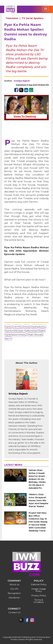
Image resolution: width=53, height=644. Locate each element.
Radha (42, 331)
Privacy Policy (39, 595)
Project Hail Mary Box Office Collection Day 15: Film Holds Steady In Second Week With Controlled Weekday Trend (38, 522)
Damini (8, 327)
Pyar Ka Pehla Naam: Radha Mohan (21, 331)
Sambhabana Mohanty (16, 335)
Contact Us (14, 612)
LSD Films (18, 327)
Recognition (14, 593)
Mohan (27, 327)
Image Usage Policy (39, 590)
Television (12, 18)
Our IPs (14, 589)
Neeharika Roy (39, 327)
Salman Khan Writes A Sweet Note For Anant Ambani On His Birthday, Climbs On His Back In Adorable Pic (37, 479)
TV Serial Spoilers (33, 18)
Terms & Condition (39, 601)
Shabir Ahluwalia (35, 335)
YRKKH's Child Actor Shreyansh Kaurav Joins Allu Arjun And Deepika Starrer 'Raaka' (38, 500)
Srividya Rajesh (22, 81)
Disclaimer (14, 598)
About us (14, 584)
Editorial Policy (39, 584)
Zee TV (8, 339)
